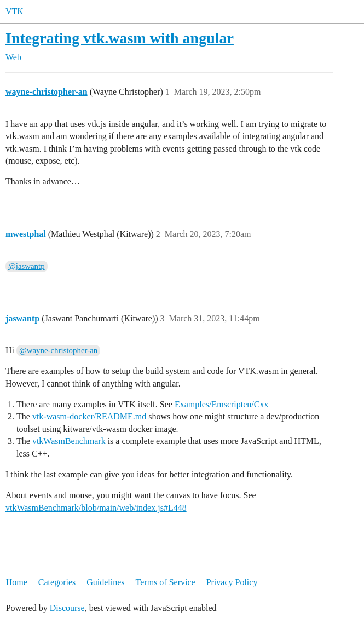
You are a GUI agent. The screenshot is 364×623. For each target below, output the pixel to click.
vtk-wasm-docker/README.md (89, 416)
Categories (57, 582)
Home (17, 582)
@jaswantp (27, 266)
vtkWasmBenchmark (69, 441)
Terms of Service (166, 582)
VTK (15, 11)
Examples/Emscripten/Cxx (222, 404)
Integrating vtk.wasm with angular (120, 38)
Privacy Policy (232, 582)
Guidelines (105, 582)
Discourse (67, 608)
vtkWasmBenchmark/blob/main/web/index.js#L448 (96, 508)
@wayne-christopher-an (58, 350)
